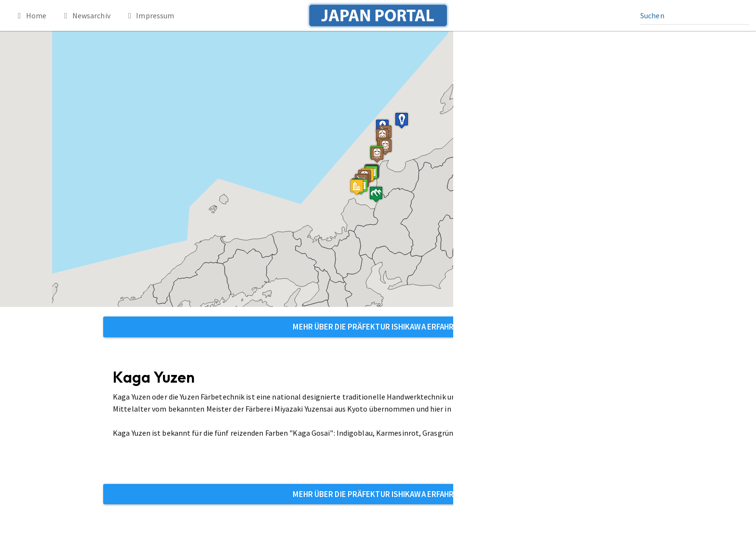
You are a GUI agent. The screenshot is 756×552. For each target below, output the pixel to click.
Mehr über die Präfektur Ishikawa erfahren (378, 327)
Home (30, 15)
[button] (357, 187)
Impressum (150, 15)
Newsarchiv (86, 15)
